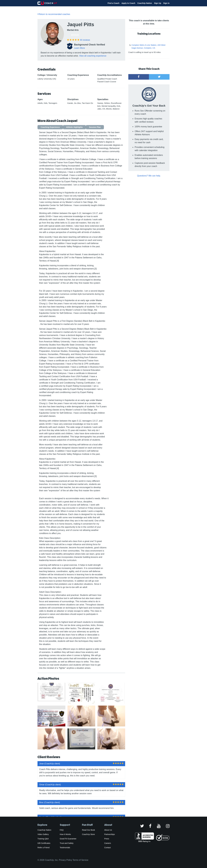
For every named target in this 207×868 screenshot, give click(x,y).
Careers (108, 843)
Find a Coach (113, 3)
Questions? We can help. (149, 176)
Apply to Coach (128, 3)
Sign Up (158, 3)
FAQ (62, 830)
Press (107, 839)
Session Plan (95, 127)
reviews (85, 40)
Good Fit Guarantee (68, 839)
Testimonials (65, 848)
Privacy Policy (65, 860)
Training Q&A (43, 839)
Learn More (79, 48)
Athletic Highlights (74, 127)
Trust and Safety (67, 843)
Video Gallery (43, 834)
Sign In (166, 3)
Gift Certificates (44, 843)
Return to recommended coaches (54, 14)
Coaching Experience (50, 127)
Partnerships (110, 834)
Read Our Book (88, 830)
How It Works (65, 834)
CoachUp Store (88, 834)
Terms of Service (80, 860)
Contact (108, 848)
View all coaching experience (93, 56)
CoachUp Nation (145, 3)
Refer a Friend (43, 848)
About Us (108, 830)
